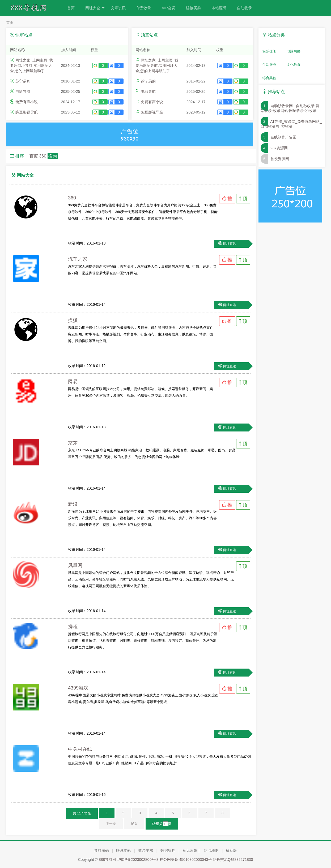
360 (43, 156)
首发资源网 (280, 159)
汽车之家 (78, 259)
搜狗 (53, 156)
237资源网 (279, 148)
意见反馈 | (191, 850)
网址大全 (95, 8)
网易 (73, 382)
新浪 (73, 504)
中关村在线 (80, 749)
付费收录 (144, 8)
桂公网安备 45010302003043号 (186, 860)
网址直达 (230, 244)
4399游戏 (78, 688)
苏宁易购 (23, 81)
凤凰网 (75, 565)
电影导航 (23, 91)
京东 (73, 443)
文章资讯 (118, 8)
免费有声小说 (27, 102)
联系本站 (124, 850)
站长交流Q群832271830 (233, 860)
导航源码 (101, 850)
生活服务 (269, 65)
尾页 (134, 824)
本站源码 (219, 8)
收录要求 (146, 850)
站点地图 (211, 850)
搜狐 (73, 320)
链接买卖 (193, 8)
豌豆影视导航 (27, 112)
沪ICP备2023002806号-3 (138, 860)
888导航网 (107, 860)
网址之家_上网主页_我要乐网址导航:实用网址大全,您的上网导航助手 (31, 66)
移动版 (231, 850)
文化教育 (294, 65)
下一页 (111, 824)
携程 (73, 627)
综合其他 (269, 78)
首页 (71, 8)
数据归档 (168, 850)
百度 (34, 156)
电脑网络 (294, 51)
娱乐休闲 (269, 51)
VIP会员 (169, 8)
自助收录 (244, 8)
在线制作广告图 (283, 137)
